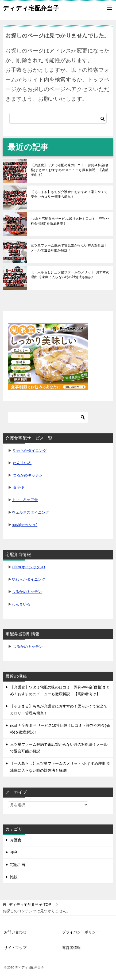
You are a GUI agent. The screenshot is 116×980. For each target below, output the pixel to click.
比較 (14, 877)
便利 (14, 852)
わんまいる (22, 463)
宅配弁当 (18, 865)
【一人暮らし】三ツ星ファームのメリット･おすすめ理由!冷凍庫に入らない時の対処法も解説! (70, 275)
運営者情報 (71, 948)
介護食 (16, 840)
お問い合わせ (15, 932)
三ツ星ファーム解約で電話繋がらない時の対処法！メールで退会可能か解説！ (69, 248)
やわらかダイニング (30, 451)
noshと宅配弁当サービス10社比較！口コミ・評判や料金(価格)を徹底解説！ (70, 221)
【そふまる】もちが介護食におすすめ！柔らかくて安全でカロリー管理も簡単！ (69, 194)
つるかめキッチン (28, 475)
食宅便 (18, 487)
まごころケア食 (25, 500)
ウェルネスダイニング (30, 512)
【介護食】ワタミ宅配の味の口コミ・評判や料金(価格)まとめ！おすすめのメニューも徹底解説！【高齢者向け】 (70, 170)
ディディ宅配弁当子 (31, 8)
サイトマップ (15, 948)
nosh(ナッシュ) (25, 525)
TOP (30, 905)
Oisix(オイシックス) (28, 567)
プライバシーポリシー (81, 932)
